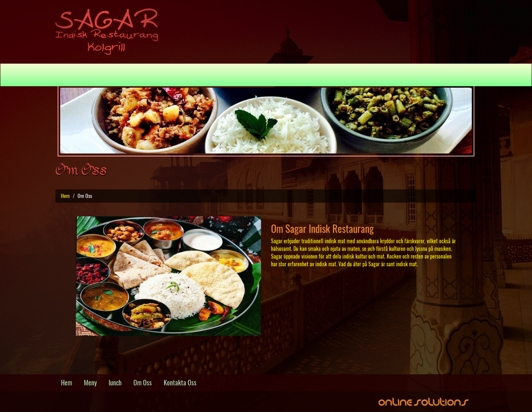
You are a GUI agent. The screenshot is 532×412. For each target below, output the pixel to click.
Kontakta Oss (324, 75)
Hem (192, 75)
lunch (115, 383)
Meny (217, 75)
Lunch (247, 75)
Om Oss (280, 75)
